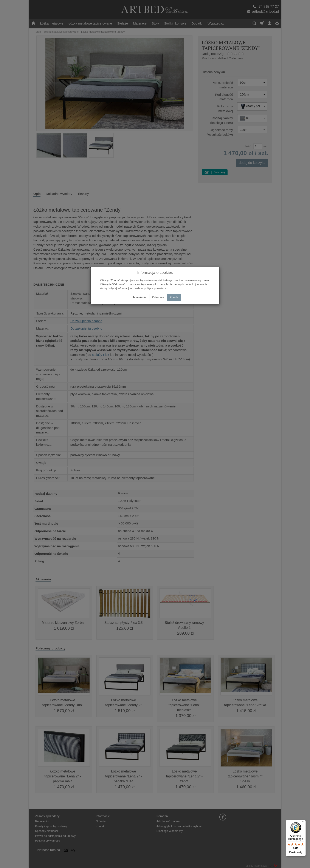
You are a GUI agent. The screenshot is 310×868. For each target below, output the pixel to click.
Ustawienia (139, 297)
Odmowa (158, 297)
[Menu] (303, 822)
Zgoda (174, 297)
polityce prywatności (156, 288)
